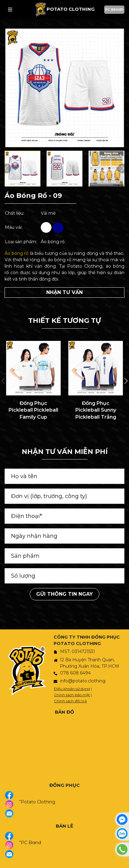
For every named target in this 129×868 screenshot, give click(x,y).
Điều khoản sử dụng (72, 689)
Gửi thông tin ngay (64, 594)
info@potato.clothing (83, 681)
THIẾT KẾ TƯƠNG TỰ (64, 321)
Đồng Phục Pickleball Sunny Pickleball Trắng (96, 410)
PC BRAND (114, 10)
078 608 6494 (75, 673)
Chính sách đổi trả (70, 701)
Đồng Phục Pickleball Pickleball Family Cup (33, 410)
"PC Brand (30, 843)
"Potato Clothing (37, 802)
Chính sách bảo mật (72, 695)
